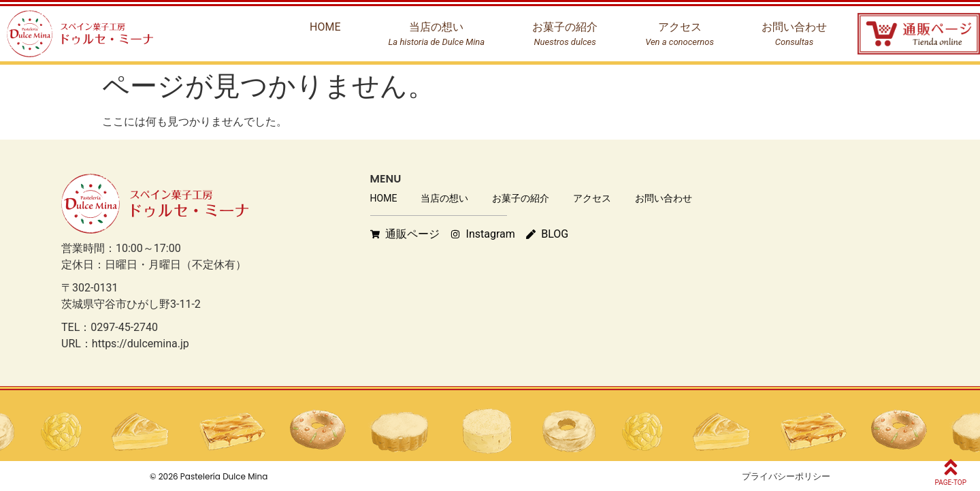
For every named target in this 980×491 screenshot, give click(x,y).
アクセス (592, 198)
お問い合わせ (664, 198)
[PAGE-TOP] (951, 467)
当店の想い (444, 198)
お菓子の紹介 (521, 198)
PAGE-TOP (951, 482)
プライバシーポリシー (786, 476)
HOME (384, 198)
